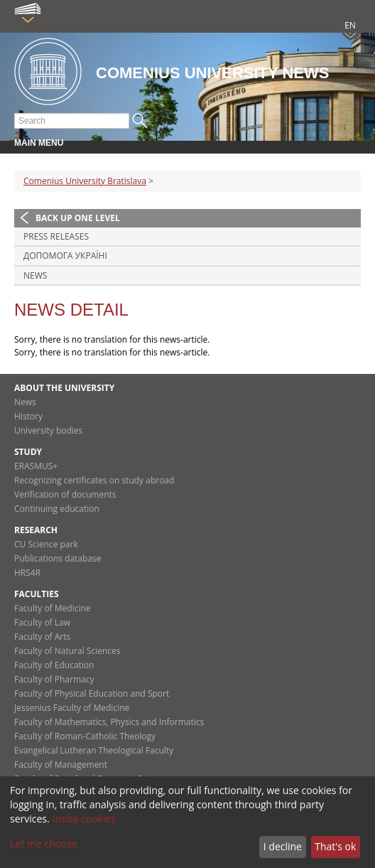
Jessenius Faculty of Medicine (72, 708)
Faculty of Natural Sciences (67, 651)
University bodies (48, 430)
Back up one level (78, 218)
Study (28, 452)
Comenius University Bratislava (85, 181)
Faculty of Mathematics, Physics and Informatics (109, 722)
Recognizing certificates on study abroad (94, 480)
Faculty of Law (42, 622)
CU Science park (46, 544)
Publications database (58, 558)
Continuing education (57, 509)
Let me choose (44, 843)
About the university (64, 388)
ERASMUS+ (36, 466)
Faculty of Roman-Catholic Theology (85, 736)
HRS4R (27, 573)
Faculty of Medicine (53, 608)
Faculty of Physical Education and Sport (92, 693)
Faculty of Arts (42, 637)
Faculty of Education (54, 665)
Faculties (37, 594)
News (35, 275)
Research (36, 530)
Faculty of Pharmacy (54, 679)
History (28, 416)
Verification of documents (65, 494)
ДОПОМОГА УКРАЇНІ (65, 256)
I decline (283, 846)
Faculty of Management (61, 765)
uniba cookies (84, 819)
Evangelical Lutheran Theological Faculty (94, 750)
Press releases (56, 236)
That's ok (335, 846)
